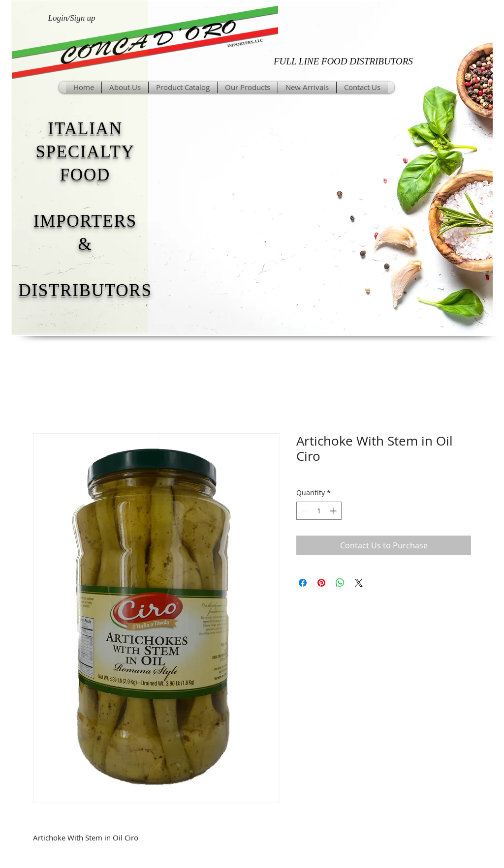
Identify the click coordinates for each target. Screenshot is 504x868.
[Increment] (334, 511)
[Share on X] (359, 583)
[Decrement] (304, 511)
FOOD (85, 175)
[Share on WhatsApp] (340, 583)
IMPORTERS (85, 221)
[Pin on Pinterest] (321, 583)
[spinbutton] (319, 511)
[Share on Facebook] (303, 583)
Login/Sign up (72, 18)
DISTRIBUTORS (85, 290)
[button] (248, 87)
